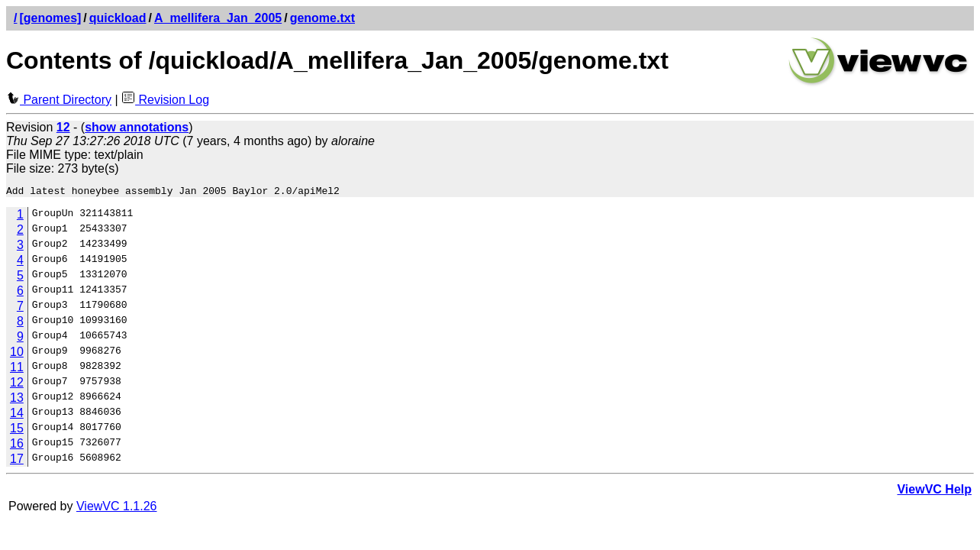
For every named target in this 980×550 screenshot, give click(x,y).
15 (17, 430)
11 (17, 369)
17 (17, 461)
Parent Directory (59, 100)
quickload (118, 18)
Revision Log (165, 100)
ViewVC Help (934, 492)
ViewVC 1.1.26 (117, 508)
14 (17, 415)
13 (17, 400)
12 (17, 385)
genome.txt (322, 18)
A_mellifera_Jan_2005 (218, 18)
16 (17, 446)
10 (17, 354)
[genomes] (50, 18)
